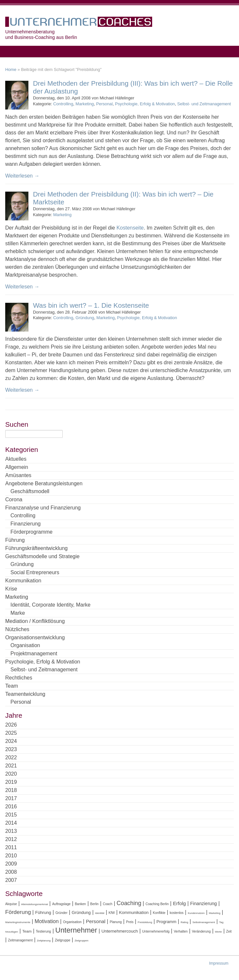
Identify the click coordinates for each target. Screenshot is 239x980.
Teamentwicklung (25, 694)
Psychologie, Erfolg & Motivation (145, 104)
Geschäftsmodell (30, 491)
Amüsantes (18, 475)
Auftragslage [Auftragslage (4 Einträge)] (61, 904)
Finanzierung (26, 524)
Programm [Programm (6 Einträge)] (166, 922)
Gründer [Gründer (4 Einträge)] (62, 913)
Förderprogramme (32, 532)
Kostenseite (130, 228)
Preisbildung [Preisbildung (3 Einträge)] (145, 922)
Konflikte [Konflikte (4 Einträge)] (159, 913)
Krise (11, 589)
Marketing (85, 104)
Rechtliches (19, 678)
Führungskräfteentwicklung (36, 548)
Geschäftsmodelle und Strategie (42, 556)
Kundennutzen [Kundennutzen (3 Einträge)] (196, 913)
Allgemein (17, 467)
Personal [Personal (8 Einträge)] (96, 921)
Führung (15, 540)
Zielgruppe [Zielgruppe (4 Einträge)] (63, 940)
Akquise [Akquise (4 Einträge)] (11, 904)
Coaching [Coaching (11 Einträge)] (129, 903)
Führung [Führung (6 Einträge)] (43, 912)
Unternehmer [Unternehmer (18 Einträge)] (76, 930)
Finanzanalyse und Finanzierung (43, 508)
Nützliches (17, 629)
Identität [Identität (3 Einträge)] (100, 913)
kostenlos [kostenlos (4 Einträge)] (177, 913)
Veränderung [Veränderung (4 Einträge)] (201, 931)
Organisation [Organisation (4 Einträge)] (72, 922)
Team (12, 686)
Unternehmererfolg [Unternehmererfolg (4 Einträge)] (156, 931)
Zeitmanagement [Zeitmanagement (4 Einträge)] (20, 940)
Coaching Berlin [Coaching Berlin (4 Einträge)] (157, 904)
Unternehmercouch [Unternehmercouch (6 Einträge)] (120, 931)
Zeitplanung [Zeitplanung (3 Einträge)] (44, 941)
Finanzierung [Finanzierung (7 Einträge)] (203, 903)
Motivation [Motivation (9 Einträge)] (47, 921)
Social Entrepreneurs (35, 572)
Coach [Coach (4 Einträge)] (108, 904)
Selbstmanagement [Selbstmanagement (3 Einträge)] (204, 922)
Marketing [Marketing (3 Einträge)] (215, 913)
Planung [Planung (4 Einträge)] (116, 922)
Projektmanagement (34, 653)
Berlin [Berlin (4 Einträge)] (94, 904)
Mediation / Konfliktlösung (35, 621)
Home (11, 69)
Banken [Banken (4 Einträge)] (80, 904)
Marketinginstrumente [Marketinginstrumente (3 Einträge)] (18, 922)
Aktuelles (16, 459)
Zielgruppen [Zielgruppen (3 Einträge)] (81, 941)
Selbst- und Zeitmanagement (204, 104)
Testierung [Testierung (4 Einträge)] (43, 931)
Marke (18, 613)
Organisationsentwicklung (35, 637)
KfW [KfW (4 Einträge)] (112, 913)
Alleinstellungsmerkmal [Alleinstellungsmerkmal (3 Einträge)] (35, 904)
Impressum (219, 963)
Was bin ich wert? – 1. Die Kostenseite (91, 305)
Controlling (63, 104)
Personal (105, 104)
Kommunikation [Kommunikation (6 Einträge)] (134, 912)
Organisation (25, 645)
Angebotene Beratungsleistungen (44, 483)
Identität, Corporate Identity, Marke (50, 605)
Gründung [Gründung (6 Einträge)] (81, 912)
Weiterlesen (22, 176)
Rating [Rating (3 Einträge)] (184, 922)
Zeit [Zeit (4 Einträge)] (229, 931)
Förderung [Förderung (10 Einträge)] (18, 912)
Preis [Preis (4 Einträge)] (130, 922)
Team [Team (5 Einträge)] (27, 931)
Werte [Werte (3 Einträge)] (218, 932)
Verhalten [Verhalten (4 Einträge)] (181, 931)
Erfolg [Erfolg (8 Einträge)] (180, 903)
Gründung (85, 318)
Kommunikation (23, 581)
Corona (14, 499)
